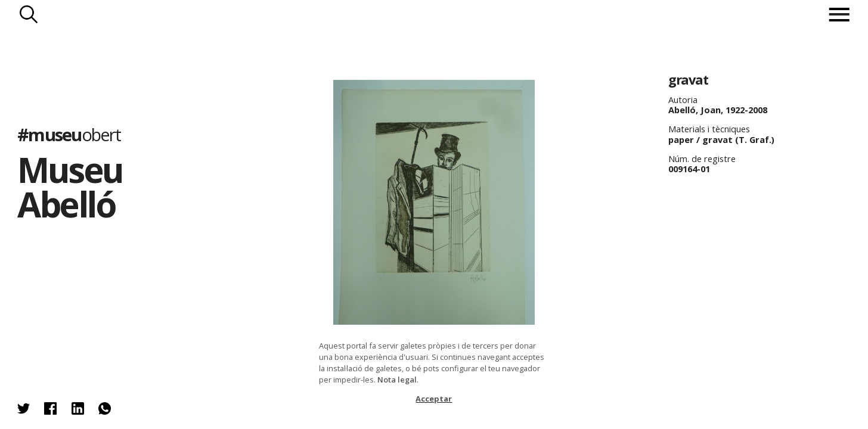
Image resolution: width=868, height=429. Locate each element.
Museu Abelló (70, 187)
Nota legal (397, 380)
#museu (69, 135)
